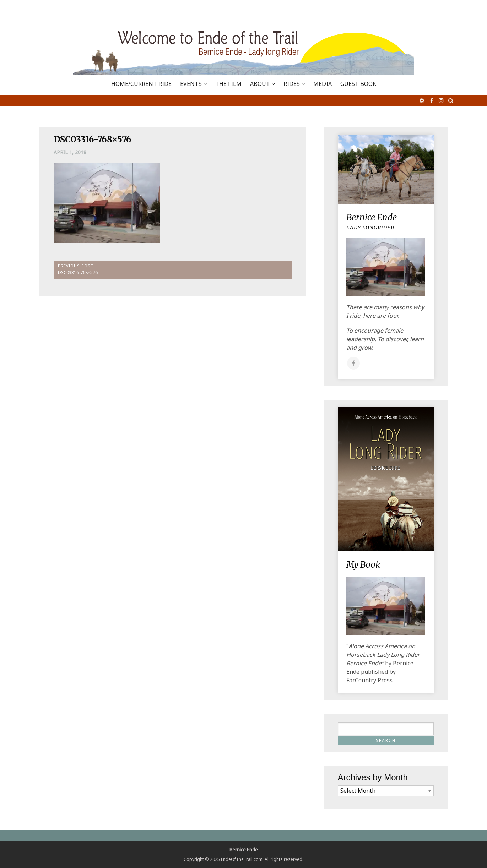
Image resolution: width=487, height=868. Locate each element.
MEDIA (323, 84)
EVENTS (191, 84)
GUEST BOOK (358, 84)
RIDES (292, 84)
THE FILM (228, 84)
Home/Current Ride (141, 84)
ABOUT (260, 84)
